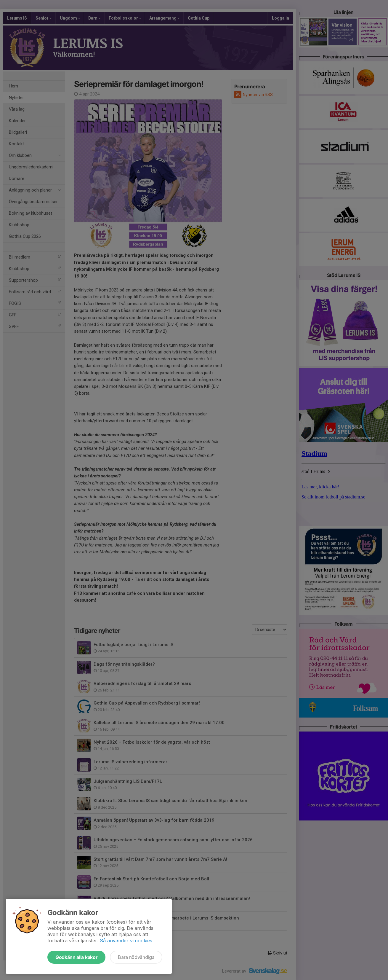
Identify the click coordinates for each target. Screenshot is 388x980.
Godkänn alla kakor (76, 957)
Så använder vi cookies (126, 941)
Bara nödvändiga (136, 957)
